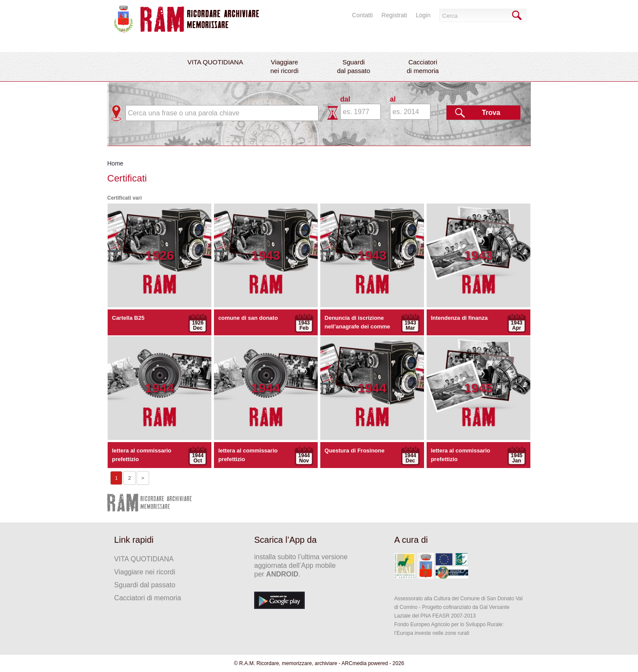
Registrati (394, 15)
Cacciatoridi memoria (423, 66)
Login (423, 15)
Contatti (362, 15)
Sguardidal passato (354, 66)
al (393, 99)
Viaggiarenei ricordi (284, 66)
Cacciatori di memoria (148, 598)
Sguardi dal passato (145, 585)
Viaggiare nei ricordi (145, 572)
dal (345, 99)
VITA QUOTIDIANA (215, 62)
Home (115, 163)
